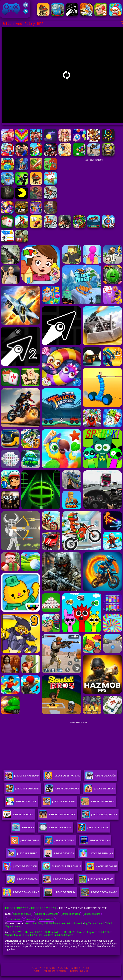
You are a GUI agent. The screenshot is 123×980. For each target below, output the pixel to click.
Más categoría (47, 919)
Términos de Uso (79, 971)
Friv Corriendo (14, 919)
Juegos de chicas (22, 914)
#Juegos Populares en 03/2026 (50, 935)
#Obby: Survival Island (28, 932)
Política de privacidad (55, 971)
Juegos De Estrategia (62, 777)
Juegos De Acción (101, 777)
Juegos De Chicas (100, 790)
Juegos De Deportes (23, 790)
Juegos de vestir (71, 914)
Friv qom (30, 919)
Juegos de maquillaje (47, 914)
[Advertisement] (94, 183)
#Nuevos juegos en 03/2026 (92, 932)
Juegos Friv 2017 (11, 9)
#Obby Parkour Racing (61, 932)
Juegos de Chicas (43, 908)
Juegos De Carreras (62, 790)
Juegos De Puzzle (21, 803)
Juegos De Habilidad (22, 777)
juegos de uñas (92, 914)
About (37, 971)
